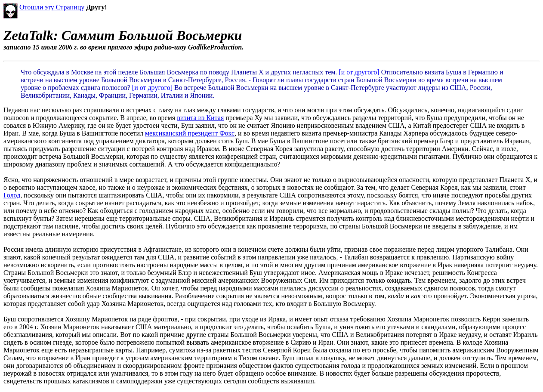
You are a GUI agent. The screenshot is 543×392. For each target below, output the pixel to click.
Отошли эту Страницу (52, 7)
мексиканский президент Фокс (190, 133)
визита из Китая (200, 118)
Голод (12, 195)
